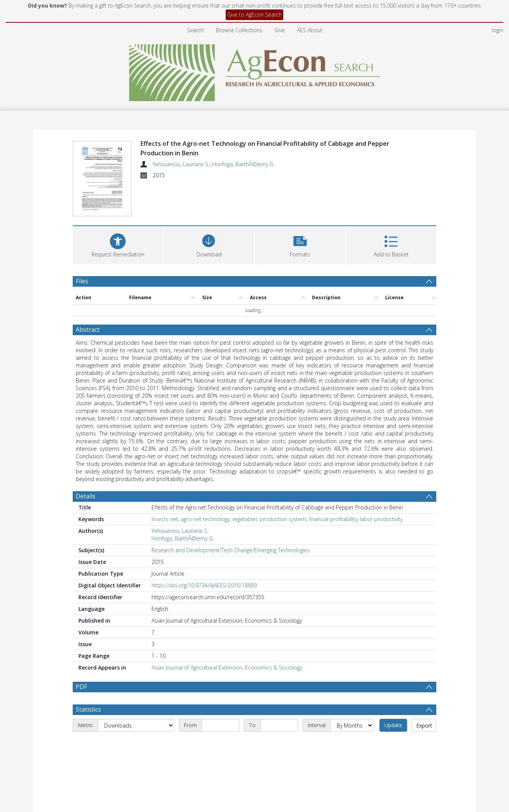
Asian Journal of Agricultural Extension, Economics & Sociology (227, 668)
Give (280, 30)
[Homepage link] (255, 71)
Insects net (165, 519)
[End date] (279, 725)
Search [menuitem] (195, 30)
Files (82, 281)
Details (86, 496)
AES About (310, 30)
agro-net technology (205, 519)
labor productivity (381, 519)
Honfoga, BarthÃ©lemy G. (243, 164)
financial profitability (333, 519)
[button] (300, 244)
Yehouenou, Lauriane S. (181, 164)
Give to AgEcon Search (254, 15)
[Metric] (136, 725)
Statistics (88, 709)
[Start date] (220, 725)
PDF (81, 687)
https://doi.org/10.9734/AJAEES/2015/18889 (204, 585)
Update (393, 725)
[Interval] (352, 725)
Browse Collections (239, 30)
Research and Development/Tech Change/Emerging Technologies (231, 550)
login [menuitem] (498, 30)
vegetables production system (269, 519)
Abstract (88, 329)
